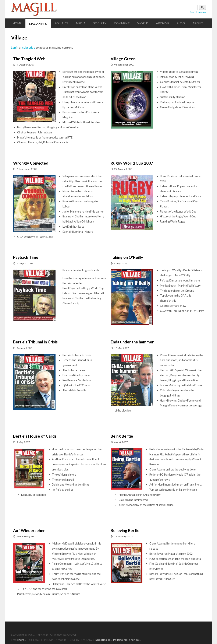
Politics (61, 23)
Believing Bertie (125, 530)
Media (81, 23)
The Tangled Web (29, 59)
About (198, 23)
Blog (181, 23)
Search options (198, 12)
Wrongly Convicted (31, 163)
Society (100, 23)
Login (15, 47)
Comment (122, 23)
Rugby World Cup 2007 (132, 163)
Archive (163, 23)
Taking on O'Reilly (127, 257)
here (22, 640)
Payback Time (26, 257)
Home (17, 23)
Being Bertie (122, 436)
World (143, 23)
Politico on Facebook (127, 640)
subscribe (29, 47)
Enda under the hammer (132, 342)
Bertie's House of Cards (35, 436)
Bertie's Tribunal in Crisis (35, 342)
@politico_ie (103, 640)
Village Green (123, 59)
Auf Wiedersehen (29, 530)
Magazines (38, 24)
